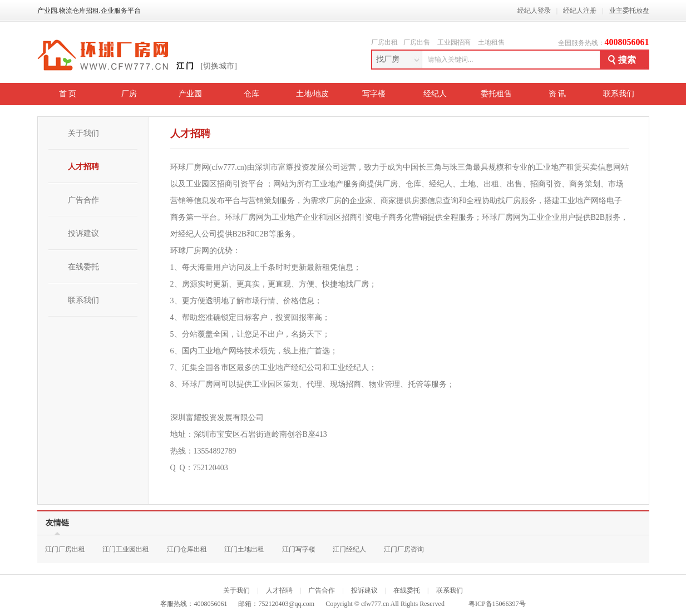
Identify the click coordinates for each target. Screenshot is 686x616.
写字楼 (374, 94)
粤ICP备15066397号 (497, 604)
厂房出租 (384, 42)
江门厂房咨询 (404, 549)
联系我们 (619, 94)
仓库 (251, 94)
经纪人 (435, 94)
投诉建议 (83, 233)
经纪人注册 (580, 11)
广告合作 (83, 200)
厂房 (129, 94)
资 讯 (557, 94)
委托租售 (496, 94)
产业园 (190, 94)
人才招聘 (83, 167)
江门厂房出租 (65, 549)
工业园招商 (454, 42)
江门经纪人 (349, 549)
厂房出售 (417, 42)
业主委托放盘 (629, 11)
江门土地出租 (244, 549)
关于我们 (83, 133)
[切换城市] (219, 66)
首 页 (68, 94)
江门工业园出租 (126, 549)
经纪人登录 (534, 11)
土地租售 (491, 42)
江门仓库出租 (187, 549)
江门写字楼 (299, 549)
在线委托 (83, 267)
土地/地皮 (313, 94)
